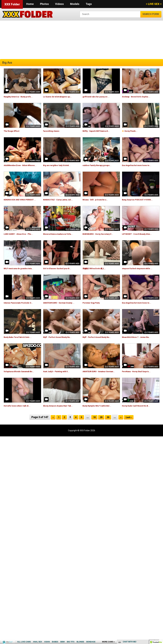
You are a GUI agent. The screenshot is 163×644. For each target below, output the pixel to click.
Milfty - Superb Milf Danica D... (99, 131)
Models (75, 4)
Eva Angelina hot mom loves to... (140, 165)
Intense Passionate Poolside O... (22, 316)
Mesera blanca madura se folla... (61, 241)
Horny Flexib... (131, 131)
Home (30, 4)
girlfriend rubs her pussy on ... (99, 97)
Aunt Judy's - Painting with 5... (60, 388)
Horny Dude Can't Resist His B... (139, 426)
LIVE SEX (154, 4)
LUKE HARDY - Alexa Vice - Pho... (22, 241)
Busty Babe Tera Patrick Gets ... (21, 354)
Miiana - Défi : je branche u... (98, 203)
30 (108, 441)
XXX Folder (12, 4)
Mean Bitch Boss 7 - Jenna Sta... (140, 354)
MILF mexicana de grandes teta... (22, 278)
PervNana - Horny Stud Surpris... (140, 388)
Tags (89, 4)
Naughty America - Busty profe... (22, 97)
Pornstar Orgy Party (94, 316)
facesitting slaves (53, 131)
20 (101, 441)
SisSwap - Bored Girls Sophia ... (139, 97)
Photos (44, 4)
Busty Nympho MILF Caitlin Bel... (100, 426)
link (160, 598)
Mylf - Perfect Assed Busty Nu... (61, 354)
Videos (59, 4)
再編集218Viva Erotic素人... (97, 278)
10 (94, 441)
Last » (131, 441)
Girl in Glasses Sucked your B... (60, 278)
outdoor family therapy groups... (101, 165)
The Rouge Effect (14, 131)
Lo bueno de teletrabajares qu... (61, 97)
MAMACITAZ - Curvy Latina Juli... (61, 203)
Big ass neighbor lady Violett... (60, 165)
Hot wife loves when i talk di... (20, 426)
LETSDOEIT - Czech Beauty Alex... (141, 241)
